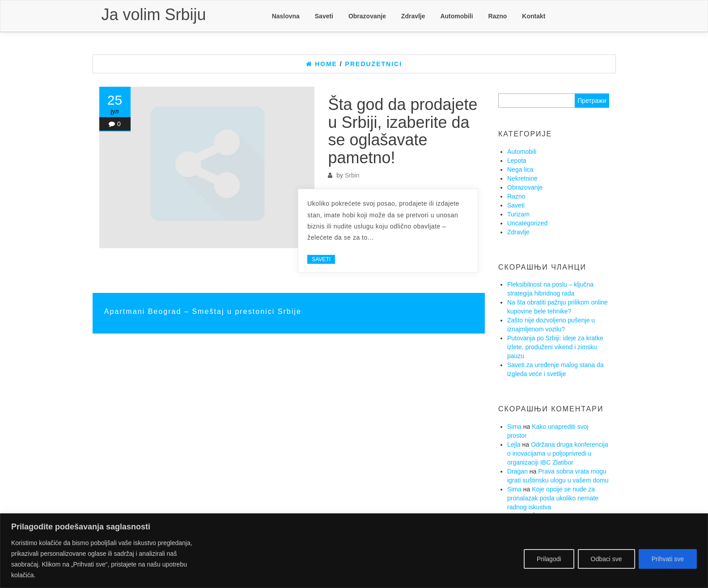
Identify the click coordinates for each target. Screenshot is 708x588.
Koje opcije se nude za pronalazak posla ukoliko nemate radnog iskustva (553, 498)
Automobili (456, 16)
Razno (497, 16)
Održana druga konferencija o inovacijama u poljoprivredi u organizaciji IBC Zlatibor (558, 453)
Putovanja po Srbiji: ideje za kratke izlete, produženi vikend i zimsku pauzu (555, 347)
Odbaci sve (606, 559)
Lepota (517, 161)
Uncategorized (527, 223)
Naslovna (286, 16)
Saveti (324, 16)
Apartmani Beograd (144, 311)
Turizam (518, 214)
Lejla (514, 444)
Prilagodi (549, 559)
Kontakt (534, 16)
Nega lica (520, 169)
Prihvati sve (668, 559)
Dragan (517, 471)
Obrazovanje (367, 16)
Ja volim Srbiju (154, 15)
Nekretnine (522, 178)
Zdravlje (413, 16)
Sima (514, 427)
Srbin (352, 175)
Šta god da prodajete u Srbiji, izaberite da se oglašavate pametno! (403, 131)
